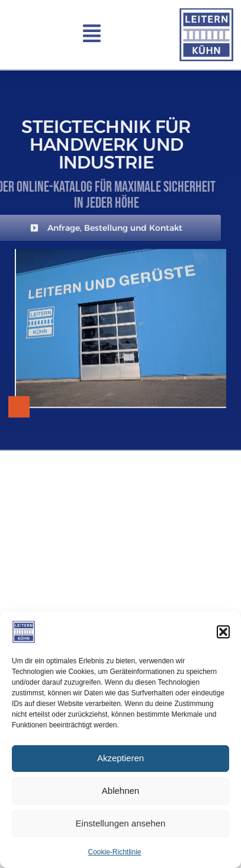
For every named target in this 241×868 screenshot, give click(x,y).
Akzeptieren (120, 758)
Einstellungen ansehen (121, 823)
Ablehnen (120, 791)
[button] (223, 632)
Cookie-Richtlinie (114, 852)
